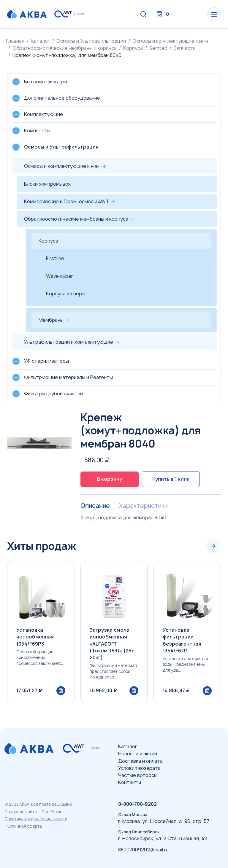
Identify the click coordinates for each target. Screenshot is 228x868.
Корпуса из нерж (66, 294)
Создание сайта (21, 812)
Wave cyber (60, 276)
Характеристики (143, 506)
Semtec (158, 48)
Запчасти (185, 48)
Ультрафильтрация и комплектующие (69, 342)
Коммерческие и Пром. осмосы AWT (67, 201)
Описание (95, 506)
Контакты (130, 782)
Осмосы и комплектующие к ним (170, 41)
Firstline (55, 258)
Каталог (40, 41)
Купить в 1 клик (171, 479)
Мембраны (51, 320)
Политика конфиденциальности (36, 819)
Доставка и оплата (140, 761)
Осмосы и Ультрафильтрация (91, 41)
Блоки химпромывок (47, 184)
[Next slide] (213, 546)
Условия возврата (139, 768)
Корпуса (133, 48)
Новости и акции (138, 754)
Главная (15, 41)
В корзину (110, 479)
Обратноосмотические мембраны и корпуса (65, 48)
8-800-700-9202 (137, 804)
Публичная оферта (23, 826)
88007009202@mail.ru (143, 850)
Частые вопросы (138, 775)
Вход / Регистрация (177, 14)
